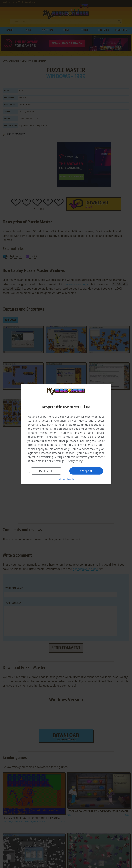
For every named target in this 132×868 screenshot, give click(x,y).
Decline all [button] (46, 471)
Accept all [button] (86, 471)
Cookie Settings (55, 461)
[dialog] (66, 434)
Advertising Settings (51, 457)
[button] (66, 479)
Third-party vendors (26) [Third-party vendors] (63, 437)
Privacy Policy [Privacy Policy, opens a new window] (74, 461)
